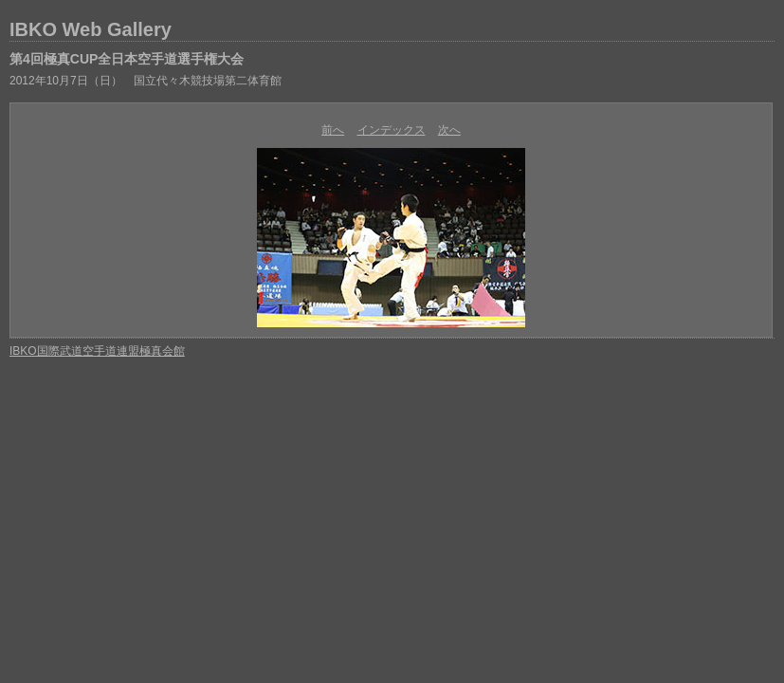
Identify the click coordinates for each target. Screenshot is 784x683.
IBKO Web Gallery (91, 29)
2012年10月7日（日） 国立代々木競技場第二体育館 (146, 81)
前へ (333, 130)
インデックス (392, 130)
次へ (449, 130)
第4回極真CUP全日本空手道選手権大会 (127, 59)
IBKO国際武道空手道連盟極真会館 (97, 351)
